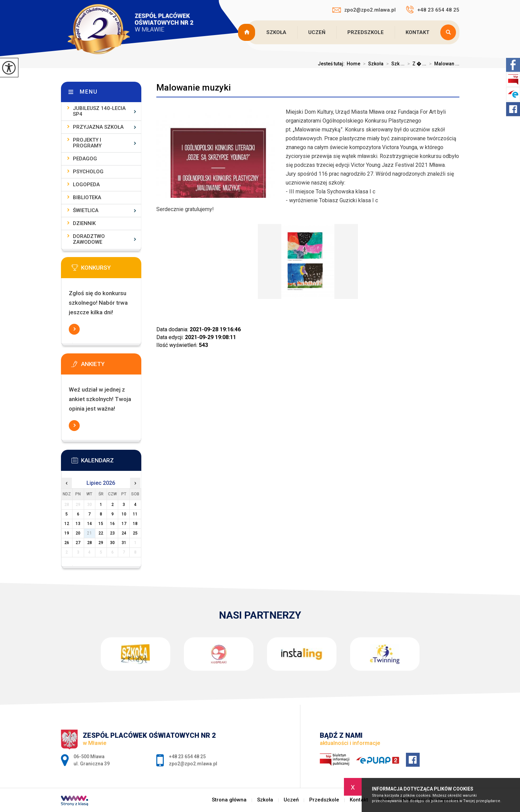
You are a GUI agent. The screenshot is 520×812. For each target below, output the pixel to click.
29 (101, 543)
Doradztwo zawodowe (89, 239)
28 (90, 543)
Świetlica (86, 210)
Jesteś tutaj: (332, 64)
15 (101, 524)
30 (112, 543)
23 (112, 533)
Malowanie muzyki (194, 87)
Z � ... (415, 64)
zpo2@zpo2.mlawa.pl (364, 10)
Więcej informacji (74, 329)
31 (124, 543)
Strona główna (248, 32)
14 (90, 524)
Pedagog (85, 159)
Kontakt (417, 32)
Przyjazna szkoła (98, 127)
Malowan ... (443, 64)
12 (67, 524)
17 (124, 524)
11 (135, 514)
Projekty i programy (87, 143)
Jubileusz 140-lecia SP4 (99, 111)
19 (67, 533)
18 (135, 524)
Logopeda (86, 185)
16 (112, 524)
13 (78, 524)
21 (90, 533)
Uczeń (317, 32)
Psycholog (88, 172)
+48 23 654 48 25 (433, 10)
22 (101, 533)
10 (124, 514)
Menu (89, 92)
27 (78, 543)
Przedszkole (366, 32)
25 (135, 533)
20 (78, 533)
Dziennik (84, 223)
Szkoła (276, 32)
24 (124, 533)
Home (353, 64)
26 (67, 543)
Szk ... (394, 64)
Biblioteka (87, 197)
